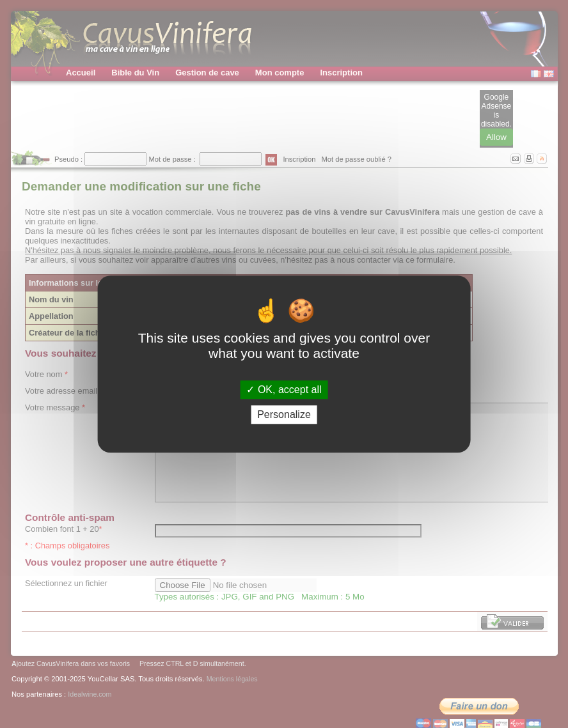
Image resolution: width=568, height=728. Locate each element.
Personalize (284, 414)
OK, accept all (284, 390)
